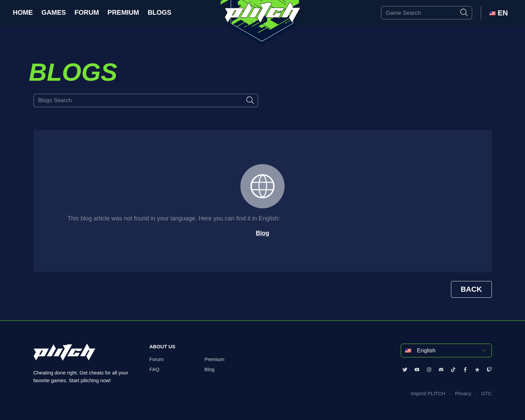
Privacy (463, 394)
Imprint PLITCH (428, 394)
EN (499, 13)
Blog (262, 233)
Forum (87, 12)
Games (54, 12)
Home (23, 12)
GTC (486, 394)
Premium (123, 12)
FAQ (154, 369)
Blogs (160, 12)
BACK (471, 289)
